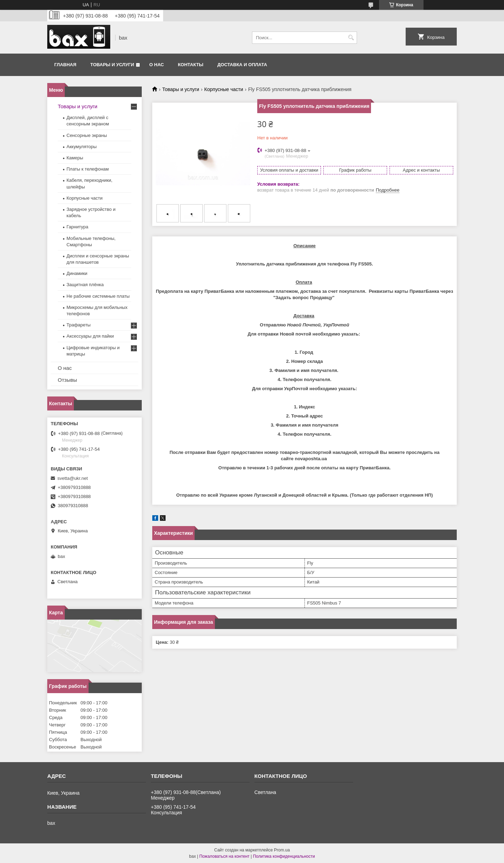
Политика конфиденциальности (284, 856)
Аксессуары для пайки (90, 336)
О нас (157, 65)
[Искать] (351, 38)
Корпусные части (224, 89)
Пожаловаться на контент (224, 856)
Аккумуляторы (82, 147)
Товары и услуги (112, 65)
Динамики (77, 273)
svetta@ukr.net (73, 478)
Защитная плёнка (85, 285)
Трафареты (79, 325)
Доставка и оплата (242, 65)
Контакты (191, 65)
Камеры (75, 158)
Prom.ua (282, 850)
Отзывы (67, 380)
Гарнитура (77, 227)
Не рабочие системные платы (98, 296)
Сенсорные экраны (87, 135)
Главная (65, 65)
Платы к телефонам (88, 169)
